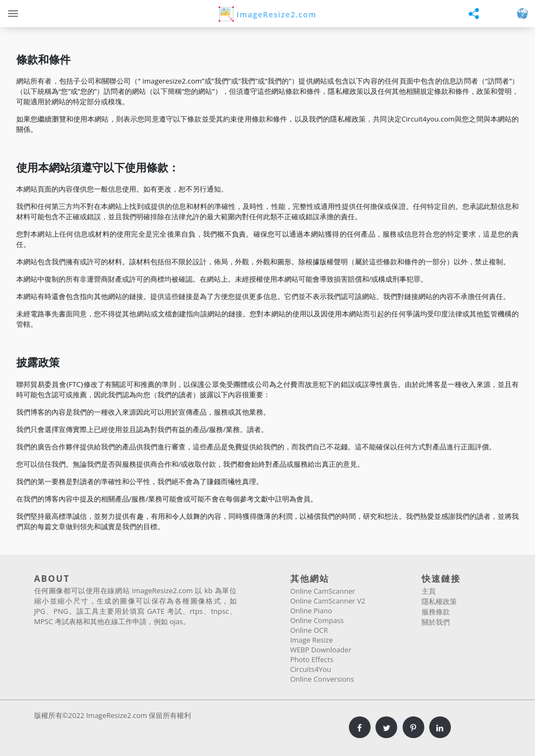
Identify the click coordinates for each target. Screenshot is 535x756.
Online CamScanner (323, 591)
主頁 (429, 591)
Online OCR (309, 630)
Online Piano (311, 611)
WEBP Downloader (321, 650)
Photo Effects (312, 659)
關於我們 (436, 622)
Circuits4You (311, 669)
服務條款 (436, 612)
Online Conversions (322, 679)
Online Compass (317, 620)
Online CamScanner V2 (328, 601)
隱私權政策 (439, 601)
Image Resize (312, 640)
